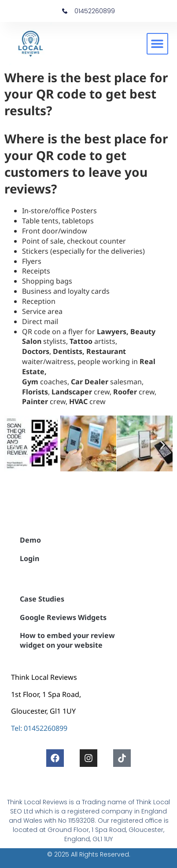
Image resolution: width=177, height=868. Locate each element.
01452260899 (46, 728)
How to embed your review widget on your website (67, 640)
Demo (30, 540)
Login (29, 558)
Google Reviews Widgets (63, 617)
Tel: (17, 728)
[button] (157, 44)
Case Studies (42, 599)
